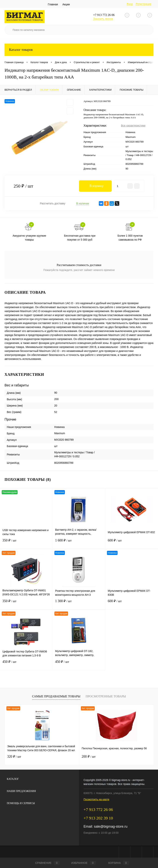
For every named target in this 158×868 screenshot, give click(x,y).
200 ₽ (89, 757)
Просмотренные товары (106, 696)
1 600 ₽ (79, 543)
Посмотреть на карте (96, 799)
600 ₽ (132, 543)
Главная (53, 4)
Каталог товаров (79, 50)
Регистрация (143, 4)
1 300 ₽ (79, 603)
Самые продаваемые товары (56, 696)
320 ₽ (14, 757)
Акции (66, 4)
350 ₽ (26, 543)
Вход (130, 4)
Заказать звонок (103, 19)
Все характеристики (133, 126)
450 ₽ (26, 664)
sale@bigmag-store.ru (111, 826)
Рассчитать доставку (53, 203)
